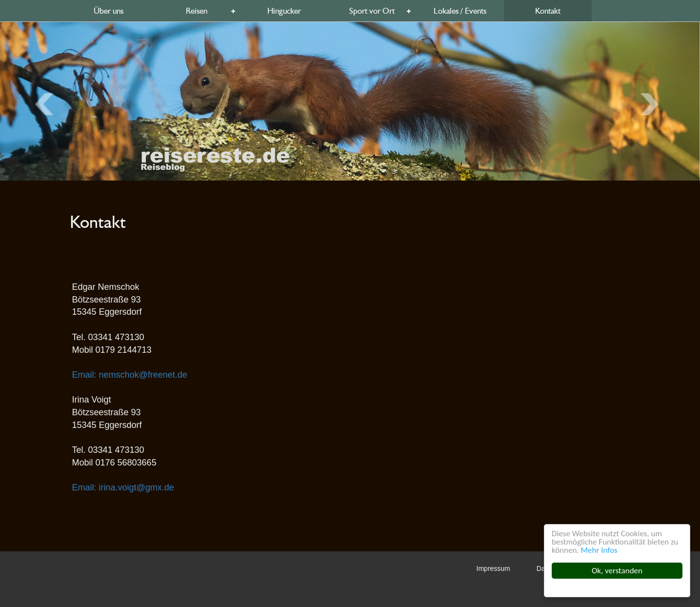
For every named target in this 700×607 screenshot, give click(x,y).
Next (47, 104)
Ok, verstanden (617, 571)
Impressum (493, 568)
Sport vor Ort (372, 11)
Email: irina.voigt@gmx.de (123, 487)
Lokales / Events (460, 11)
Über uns (109, 11)
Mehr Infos (599, 550)
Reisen (197, 11)
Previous (653, 104)
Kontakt (548, 11)
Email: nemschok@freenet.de (130, 375)
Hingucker (284, 11)
